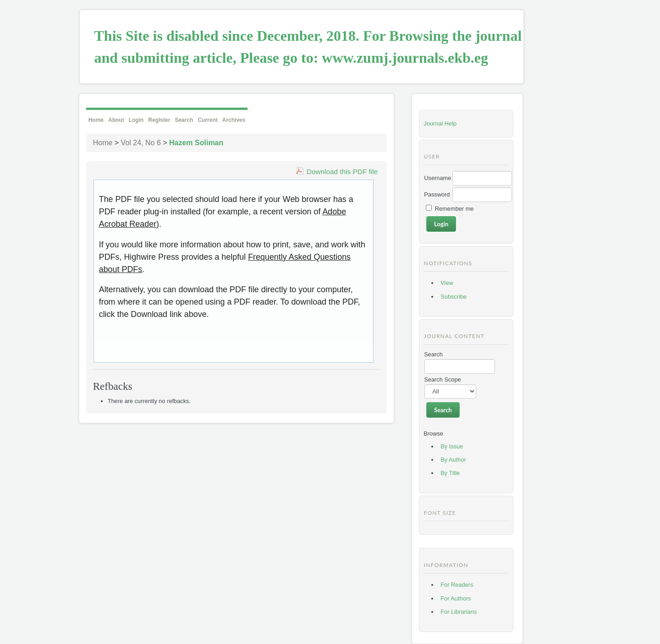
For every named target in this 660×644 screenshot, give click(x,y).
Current (207, 120)
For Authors (456, 598)
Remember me (454, 209)
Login (136, 120)
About (116, 120)
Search (184, 120)
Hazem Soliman (196, 143)
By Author (453, 460)
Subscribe (454, 297)
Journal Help (440, 123)
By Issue (452, 446)
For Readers (457, 585)
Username (437, 178)
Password (437, 194)
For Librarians (459, 612)
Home (96, 120)
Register (159, 120)
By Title (450, 473)
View (447, 283)
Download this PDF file (342, 172)
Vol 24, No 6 (141, 143)
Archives (234, 120)
